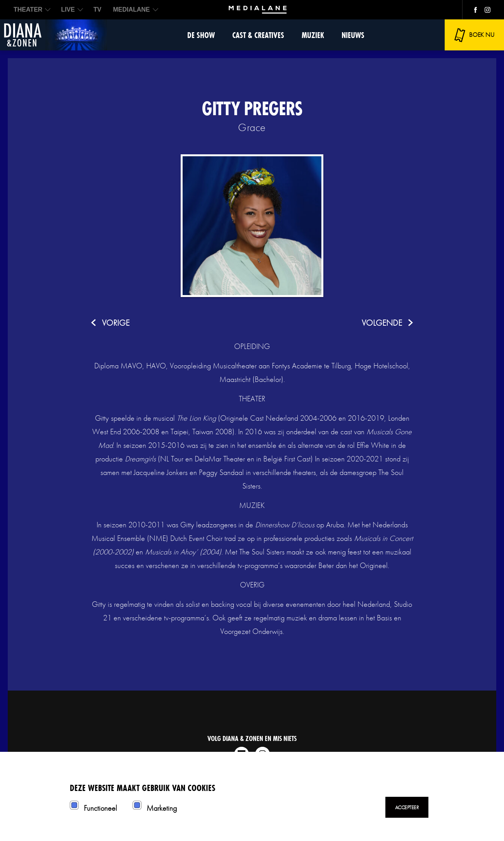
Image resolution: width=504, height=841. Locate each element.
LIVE (68, 9)
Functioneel (100, 808)
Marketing (162, 808)
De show (201, 35)
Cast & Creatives (258, 35)
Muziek (313, 35)
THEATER (28, 9)
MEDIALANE (131, 9)
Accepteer (407, 807)
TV (97, 9)
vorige (116, 323)
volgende (382, 323)
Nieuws (353, 35)
